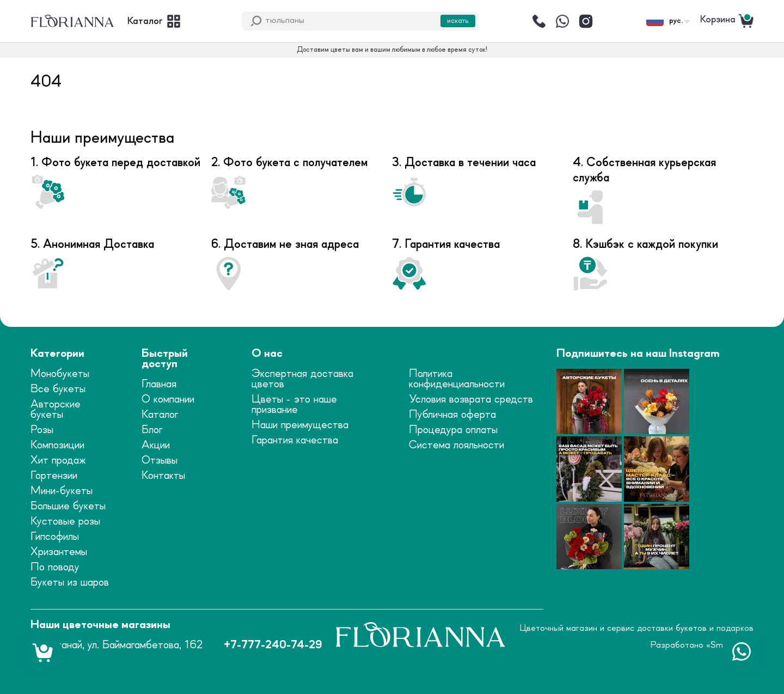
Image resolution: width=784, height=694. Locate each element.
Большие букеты (68, 506)
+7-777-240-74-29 (273, 645)
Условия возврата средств (471, 400)
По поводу (55, 567)
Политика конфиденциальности (457, 379)
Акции (156, 445)
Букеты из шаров (70, 583)
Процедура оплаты (453, 430)
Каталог (160, 415)
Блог (152, 430)
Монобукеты (60, 374)
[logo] (72, 21)
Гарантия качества (295, 440)
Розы (42, 430)
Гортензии (54, 476)
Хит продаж (58, 461)
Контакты (163, 476)
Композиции (57, 445)
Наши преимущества (300, 425)
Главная (159, 384)
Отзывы (160, 461)
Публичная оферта (452, 415)
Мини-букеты (62, 491)
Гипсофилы (55, 537)
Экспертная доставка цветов (302, 379)
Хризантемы (59, 552)
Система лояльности (457, 445)
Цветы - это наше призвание (294, 405)
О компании (168, 400)
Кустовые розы (65, 522)
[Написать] (562, 21)
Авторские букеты (56, 410)
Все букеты (58, 389)
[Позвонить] (539, 21)
